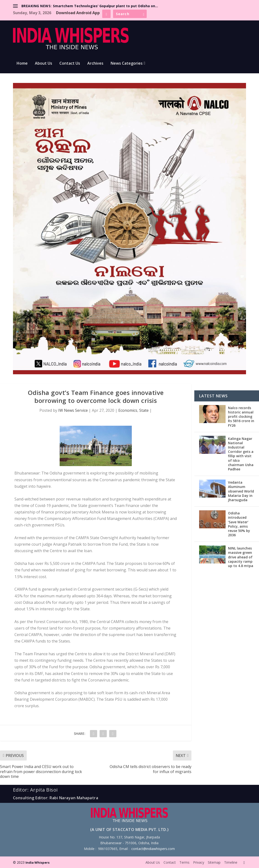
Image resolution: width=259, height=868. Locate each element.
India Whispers (38, 862)
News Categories (127, 64)
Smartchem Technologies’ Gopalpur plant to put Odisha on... (105, 6)
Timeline (231, 862)
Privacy (199, 862)
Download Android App (78, 13)
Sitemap (214, 862)
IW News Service (73, 410)
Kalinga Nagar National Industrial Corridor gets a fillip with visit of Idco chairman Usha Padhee (241, 454)
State (144, 410)
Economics (128, 410)
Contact (170, 862)
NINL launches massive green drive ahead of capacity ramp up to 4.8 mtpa (241, 557)
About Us (44, 64)
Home (22, 64)
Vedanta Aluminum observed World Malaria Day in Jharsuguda (241, 491)
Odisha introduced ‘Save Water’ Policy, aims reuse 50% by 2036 (239, 524)
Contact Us (70, 64)
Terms (184, 862)
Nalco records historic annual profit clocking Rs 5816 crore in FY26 (241, 417)
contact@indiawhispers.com (153, 849)
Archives (95, 64)
